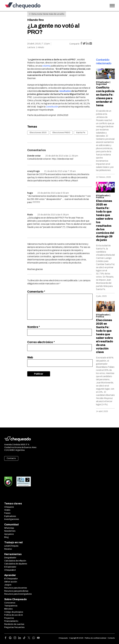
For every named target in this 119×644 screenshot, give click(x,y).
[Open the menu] (112, 6)
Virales (7, 510)
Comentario (36, 292)
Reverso (8, 549)
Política (100, 198)
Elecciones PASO (61, 133)
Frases (7, 513)
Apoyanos (9, 534)
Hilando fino (36, 20)
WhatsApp (9, 528)
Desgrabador (10, 558)
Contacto (11, 458)
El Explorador (10, 567)
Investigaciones (12, 519)
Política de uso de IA (14, 615)
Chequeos (9, 507)
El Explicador (103, 82)
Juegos (8, 585)
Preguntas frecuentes (14, 627)
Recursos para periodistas (16, 591)
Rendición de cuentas (14, 624)
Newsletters (10, 531)
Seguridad (101, 84)
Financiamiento (11, 621)
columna (46, 66)
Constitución (52, 107)
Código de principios (14, 612)
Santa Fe (81, 133)
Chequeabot (10, 570)
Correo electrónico (41, 342)
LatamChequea (11, 546)
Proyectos (9, 618)
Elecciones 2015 (38, 133)
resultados (65, 91)
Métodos (8, 609)
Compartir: (75, 44)
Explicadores (10, 516)
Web (30, 357)
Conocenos (10, 603)
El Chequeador (11, 579)
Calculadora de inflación (15, 561)
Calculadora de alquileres (16, 564)
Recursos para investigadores (18, 594)
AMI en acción (11, 582)
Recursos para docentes (16, 588)
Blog (6, 537)
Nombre (34, 327)
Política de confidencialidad (95, 638)
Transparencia (11, 606)
